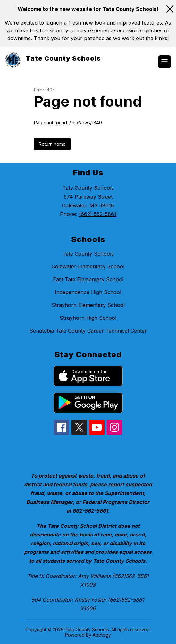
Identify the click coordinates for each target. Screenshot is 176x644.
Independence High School (88, 292)
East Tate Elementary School (88, 279)
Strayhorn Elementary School (88, 305)
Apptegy (102, 635)
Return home (52, 144)
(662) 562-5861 (98, 214)
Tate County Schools (88, 254)
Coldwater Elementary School (88, 266)
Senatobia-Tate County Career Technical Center (88, 331)
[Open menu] (164, 62)
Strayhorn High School (88, 318)
